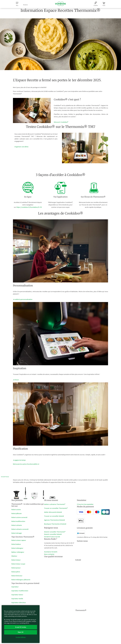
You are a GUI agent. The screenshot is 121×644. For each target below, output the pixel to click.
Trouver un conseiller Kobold (54, 516)
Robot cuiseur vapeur (19, 540)
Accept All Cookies (21, 627)
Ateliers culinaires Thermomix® (55, 504)
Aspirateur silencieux (19, 602)
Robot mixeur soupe (18, 564)
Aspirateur (15, 587)
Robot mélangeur (17, 548)
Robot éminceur (17, 576)
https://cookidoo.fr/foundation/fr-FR (29, 207)
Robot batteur (16, 544)
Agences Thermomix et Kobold (54, 520)
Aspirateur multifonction (20, 591)
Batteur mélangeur (18, 552)
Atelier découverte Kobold (53, 512)
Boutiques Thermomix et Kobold (55, 524)
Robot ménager (17, 533)
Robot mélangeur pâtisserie (21, 580)
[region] (21, 624)
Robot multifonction (18, 521)
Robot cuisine (16, 509)
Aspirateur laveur (17, 595)
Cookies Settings (21, 637)
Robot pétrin (16, 572)
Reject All (21, 632)
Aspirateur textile (17, 599)
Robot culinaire (17, 525)
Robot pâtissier (17, 513)
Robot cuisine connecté (19, 517)
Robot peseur (16, 568)
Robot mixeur (16, 560)
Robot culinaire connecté (20, 529)
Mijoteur (14, 556)
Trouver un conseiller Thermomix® (56, 508)
